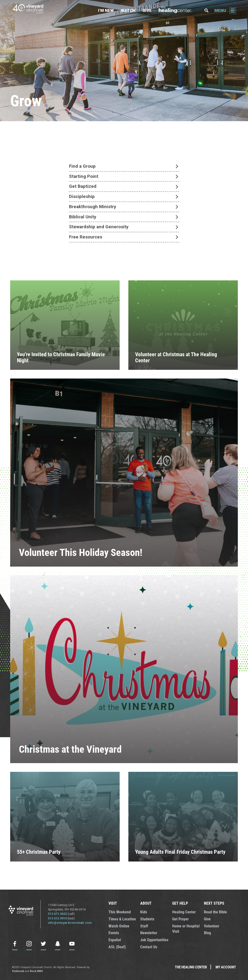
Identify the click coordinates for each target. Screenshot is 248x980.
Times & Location (121, 919)
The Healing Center (178, 11)
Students (147, 919)
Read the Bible (214, 912)
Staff (144, 926)
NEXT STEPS (213, 903)
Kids (143, 912)
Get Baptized (83, 187)
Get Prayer (180, 919)
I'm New (106, 10)
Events (113, 933)
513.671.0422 (57, 914)
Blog (207, 933)
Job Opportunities (153, 940)
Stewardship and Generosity (99, 227)
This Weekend (118, 912)
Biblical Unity (83, 217)
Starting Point (84, 176)
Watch (128, 10)
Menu (220, 10)
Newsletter (148, 933)
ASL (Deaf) (116, 946)
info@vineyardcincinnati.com (70, 923)
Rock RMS (36, 970)
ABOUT (145, 903)
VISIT (112, 903)
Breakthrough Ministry (93, 207)
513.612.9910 (57, 919)
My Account (226, 966)
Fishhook (18, 970)
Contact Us (148, 946)
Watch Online (118, 926)
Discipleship (82, 197)
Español (114, 940)
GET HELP (179, 903)
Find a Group (82, 166)
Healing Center (183, 912)
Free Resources (86, 237)
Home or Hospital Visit (185, 928)
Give (147, 10)
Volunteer (211, 926)
